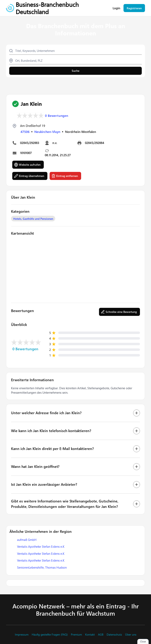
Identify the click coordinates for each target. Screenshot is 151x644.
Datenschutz (114, 635)
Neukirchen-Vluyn (47, 132)
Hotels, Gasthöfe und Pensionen (33, 219)
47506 (25, 132)
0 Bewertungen (57, 116)
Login (116, 8)
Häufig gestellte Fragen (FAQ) (50, 635)
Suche (75, 71)
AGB (101, 635)
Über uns (131, 635)
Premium (76, 635)
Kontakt (90, 635)
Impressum (22, 635)
